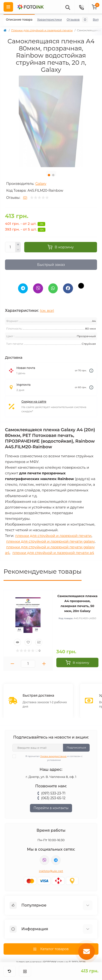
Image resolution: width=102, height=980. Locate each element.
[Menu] (8, 7)
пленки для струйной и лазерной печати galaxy (50, 541)
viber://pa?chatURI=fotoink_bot (44, 860)
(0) (25, 198)
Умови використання (53, 756)
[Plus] (18, 245)
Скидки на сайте (34, 402)
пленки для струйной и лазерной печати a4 (53, 553)
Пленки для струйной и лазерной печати (42, 30)
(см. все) (47, 311)
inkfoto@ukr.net (51, 871)
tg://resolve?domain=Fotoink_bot (56, 860)
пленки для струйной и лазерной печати (53, 536)
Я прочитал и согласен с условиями (50, 758)
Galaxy (41, 184)
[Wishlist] (28, 642)
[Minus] (18, 250)
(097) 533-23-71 (53, 793)
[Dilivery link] (91, 371)
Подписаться (76, 747)
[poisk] (68, 7)
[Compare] (39, 642)
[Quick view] (17, 642)
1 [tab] (49, 175)
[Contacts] (81, 7)
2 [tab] (53, 175)
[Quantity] (10, 247)
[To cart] (77, 662)
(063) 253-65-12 (53, 798)
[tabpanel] (51, 121)
